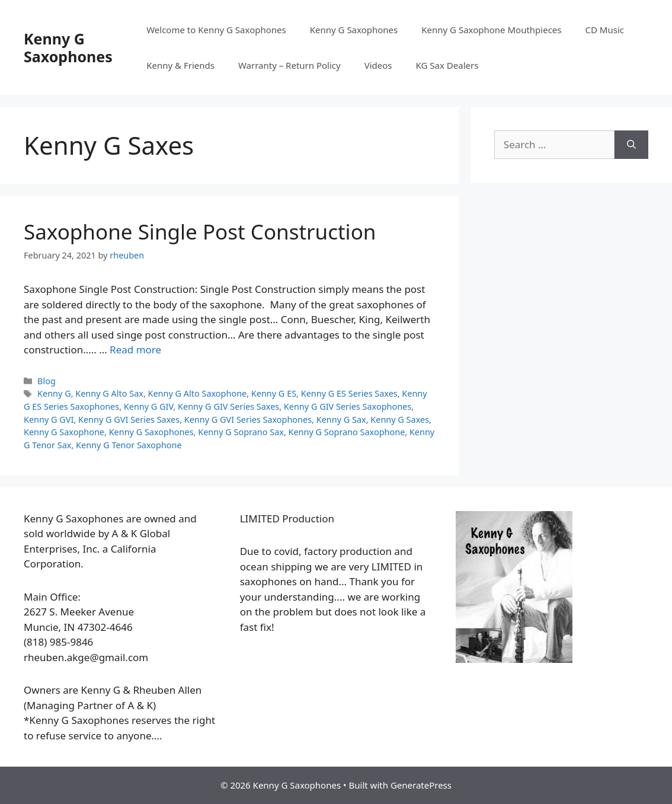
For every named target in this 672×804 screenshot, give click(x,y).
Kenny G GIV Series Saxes (228, 406)
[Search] (631, 145)
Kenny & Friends (180, 65)
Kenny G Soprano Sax (241, 432)
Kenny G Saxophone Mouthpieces (491, 30)
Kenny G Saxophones (68, 47)
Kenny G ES (274, 393)
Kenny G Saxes (400, 419)
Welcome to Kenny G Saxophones (216, 30)
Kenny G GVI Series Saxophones (248, 419)
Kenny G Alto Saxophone (198, 393)
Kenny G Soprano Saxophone (347, 432)
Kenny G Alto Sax (109, 393)
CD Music (605, 30)
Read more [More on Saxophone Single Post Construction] (135, 350)
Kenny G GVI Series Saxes (129, 419)
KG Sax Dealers (447, 65)
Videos (378, 65)
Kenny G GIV (149, 406)
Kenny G (54, 393)
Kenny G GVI (49, 419)
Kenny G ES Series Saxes (349, 393)
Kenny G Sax (341, 419)
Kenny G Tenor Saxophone (129, 445)
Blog (47, 381)
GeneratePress (421, 785)
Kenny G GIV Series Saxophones (348, 406)
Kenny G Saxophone (64, 432)
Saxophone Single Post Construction (200, 232)
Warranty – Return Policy (289, 65)
